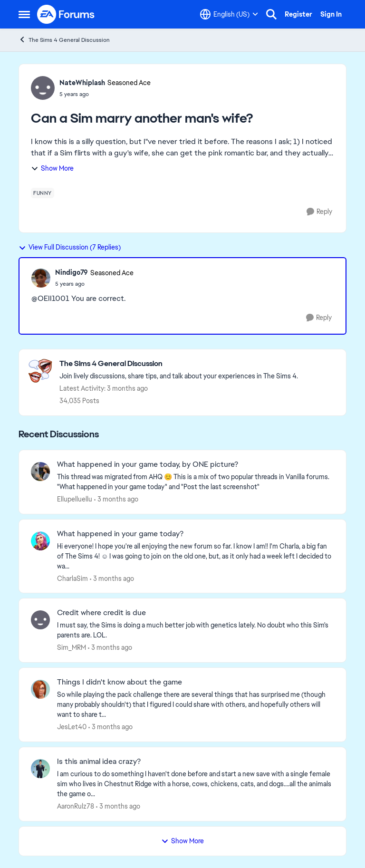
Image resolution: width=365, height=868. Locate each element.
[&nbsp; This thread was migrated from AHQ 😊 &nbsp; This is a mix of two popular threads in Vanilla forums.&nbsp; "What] (196, 482)
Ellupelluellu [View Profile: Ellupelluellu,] (75, 499)
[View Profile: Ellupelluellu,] (40, 472)
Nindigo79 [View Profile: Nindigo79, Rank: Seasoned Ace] (72, 272)
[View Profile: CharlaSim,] (40, 541)
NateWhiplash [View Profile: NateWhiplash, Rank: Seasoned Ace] (82, 83)
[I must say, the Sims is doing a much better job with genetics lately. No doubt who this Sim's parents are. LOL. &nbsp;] (196, 630)
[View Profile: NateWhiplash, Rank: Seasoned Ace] (43, 88)
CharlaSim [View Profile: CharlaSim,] (72, 578)
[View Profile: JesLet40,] (40, 689)
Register (298, 14)
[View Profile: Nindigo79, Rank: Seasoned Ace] (41, 278)
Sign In (331, 14)
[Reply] (319, 212)
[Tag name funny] (43, 193)
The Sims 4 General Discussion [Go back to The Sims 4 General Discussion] (64, 40)
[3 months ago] (116, 499)
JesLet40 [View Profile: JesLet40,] (72, 727)
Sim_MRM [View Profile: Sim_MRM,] (72, 647)
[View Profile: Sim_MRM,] (40, 620)
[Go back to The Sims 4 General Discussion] (179, 364)
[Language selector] (229, 14)
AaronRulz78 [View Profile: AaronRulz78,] (76, 806)
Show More (52, 168)
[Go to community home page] (66, 14)
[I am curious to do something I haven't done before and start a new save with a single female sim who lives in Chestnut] (196, 784)
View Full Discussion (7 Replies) (70, 247)
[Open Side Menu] (24, 14)
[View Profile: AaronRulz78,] (40, 769)
